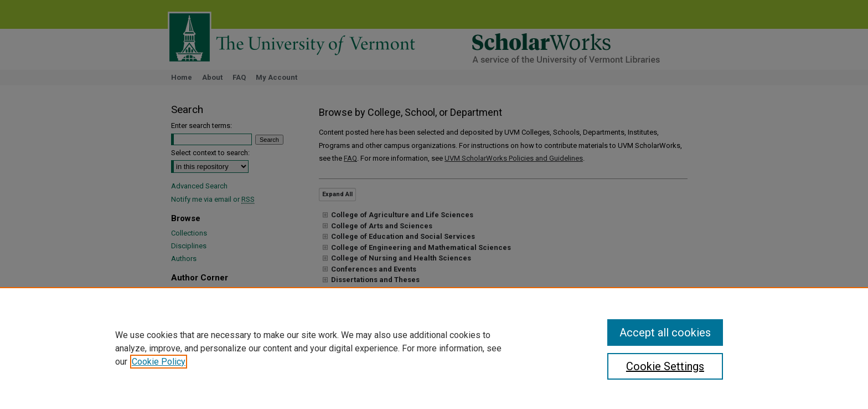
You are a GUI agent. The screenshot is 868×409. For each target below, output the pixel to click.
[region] (434, 348)
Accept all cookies (665, 333)
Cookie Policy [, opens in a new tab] (159, 362)
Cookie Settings (665, 366)
